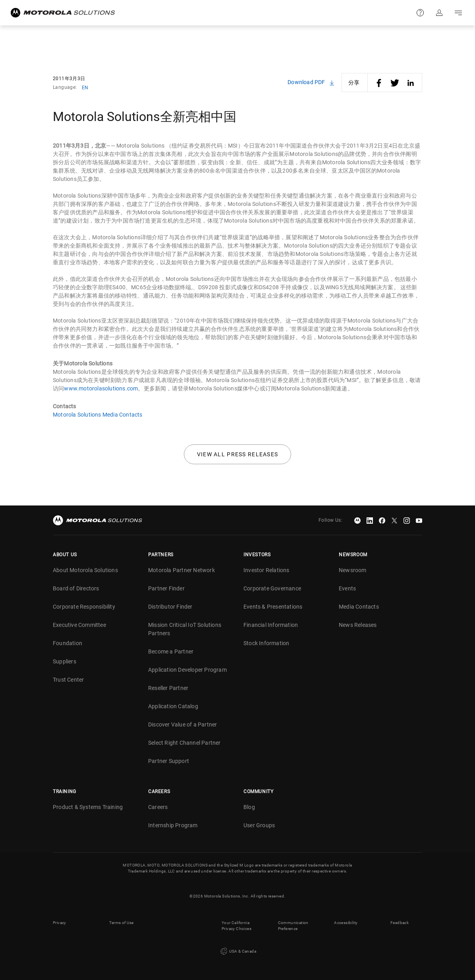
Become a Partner (171, 651)
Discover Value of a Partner (182, 724)
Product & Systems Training (88, 807)
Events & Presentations (273, 607)
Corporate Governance (272, 588)
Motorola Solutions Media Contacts (98, 415)
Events (347, 588)
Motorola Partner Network (182, 570)
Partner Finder (166, 588)
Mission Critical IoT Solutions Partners (185, 629)
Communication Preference (293, 926)
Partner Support (169, 761)
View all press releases (238, 454)
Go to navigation (458, 13)
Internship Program (173, 825)
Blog (249, 807)
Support (420, 13)
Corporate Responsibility (84, 607)
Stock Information (266, 643)
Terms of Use (122, 923)
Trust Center (68, 680)
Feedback (400, 923)
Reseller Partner (168, 688)
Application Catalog (173, 706)
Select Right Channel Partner (184, 743)
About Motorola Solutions (85, 570)
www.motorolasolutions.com (101, 388)
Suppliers (65, 661)
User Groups (259, 825)
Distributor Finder (170, 607)
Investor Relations (266, 570)
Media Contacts (359, 607)
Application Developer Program (187, 670)
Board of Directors (76, 588)
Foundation (68, 643)
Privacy (60, 923)
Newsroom (353, 570)
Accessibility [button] (346, 923)
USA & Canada (237, 951)
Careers (158, 807)
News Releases (358, 625)
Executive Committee (79, 625)
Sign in (439, 13)
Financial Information (271, 625)
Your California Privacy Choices (237, 926)
